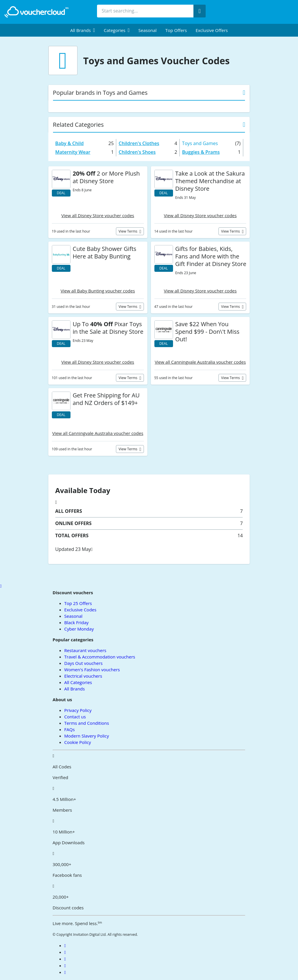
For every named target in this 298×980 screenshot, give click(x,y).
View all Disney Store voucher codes (98, 215)
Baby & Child (70, 143)
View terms (128, 231)
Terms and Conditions (87, 723)
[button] (83, 30)
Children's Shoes (137, 152)
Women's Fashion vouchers (92, 670)
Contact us (75, 717)
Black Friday (76, 622)
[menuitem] (83, 30)
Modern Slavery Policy (87, 736)
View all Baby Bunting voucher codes (98, 291)
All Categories (78, 682)
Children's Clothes (139, 143)
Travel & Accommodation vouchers (100, 657)
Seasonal (147, 30)
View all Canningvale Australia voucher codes (200, 362)
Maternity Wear (73, 152)
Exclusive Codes (80, 610)
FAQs (70, 729)
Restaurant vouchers (85, 650)
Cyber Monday (79, 629)
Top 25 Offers (78, 603)
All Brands (75, 689)
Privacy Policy (78, 710)
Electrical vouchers (83, 676)
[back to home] (36, 12)
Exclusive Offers (212, 30)
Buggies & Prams (201, 152)
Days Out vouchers (84, 663)
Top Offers (176, 30)
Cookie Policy (78, 742)
